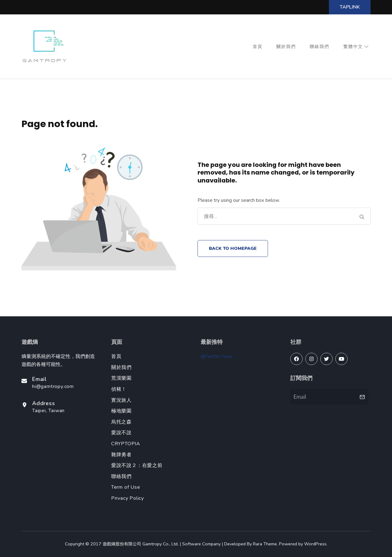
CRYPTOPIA (126, 444)
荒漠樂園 (121, 378)
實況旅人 (121, 400)
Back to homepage (233, 248)
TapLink (350, 7)
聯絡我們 (319, 47)
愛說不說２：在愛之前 (137, 465)
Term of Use (126, 487)
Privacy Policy (128, 498)
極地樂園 (121, 411)
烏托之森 (121, 422)
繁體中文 (353, 47)
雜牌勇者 (121, 455)
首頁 (258, 47)
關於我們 (286, 47)
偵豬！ (119, 389)
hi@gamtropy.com (53, 386)
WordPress (315, 544)
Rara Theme (265, 544)
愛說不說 (121, 433)
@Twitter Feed (217, 356)
